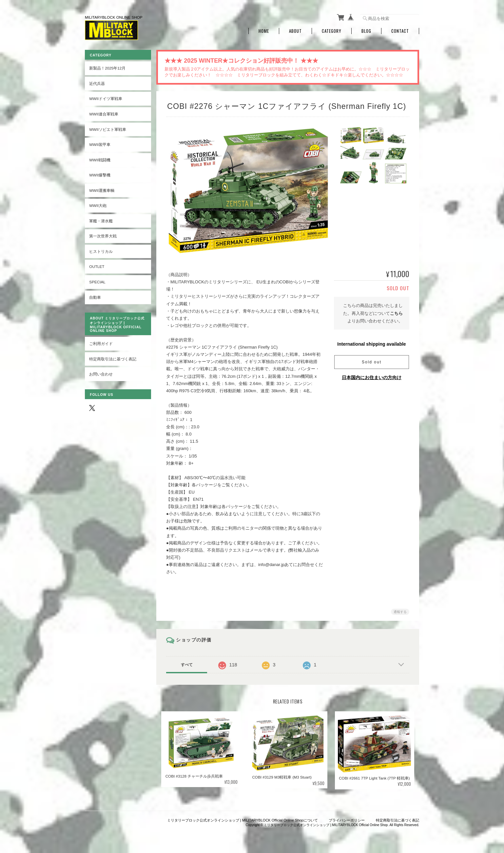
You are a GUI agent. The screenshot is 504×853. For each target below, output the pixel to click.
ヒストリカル (101, 251)
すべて (187, 664)
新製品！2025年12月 (107, 67)
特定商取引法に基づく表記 (113, 358)
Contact (400, 30)
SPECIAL (97, 281)
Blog (366, 30)
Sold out (372, 361)
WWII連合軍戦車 (104, 113)
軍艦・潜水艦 (101, 220)
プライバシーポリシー (347, 819)
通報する (400, 611)
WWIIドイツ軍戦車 (106, 98)
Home (264, 30)
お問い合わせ (101, 373)
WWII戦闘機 (100, 159)
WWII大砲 (98, 205)
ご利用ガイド (101, 343)
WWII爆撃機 (100, 174)
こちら (396, 313)
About (295, 30)
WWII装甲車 (100, 144)
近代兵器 (97, 83)
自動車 (95, 296)
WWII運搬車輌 (102, 190)
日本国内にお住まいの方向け (372, 377)
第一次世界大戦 (103, 235)
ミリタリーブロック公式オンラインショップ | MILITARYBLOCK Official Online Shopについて (242, 819)
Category (332, 30)
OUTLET (97, 266)
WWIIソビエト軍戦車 (108, 128)
